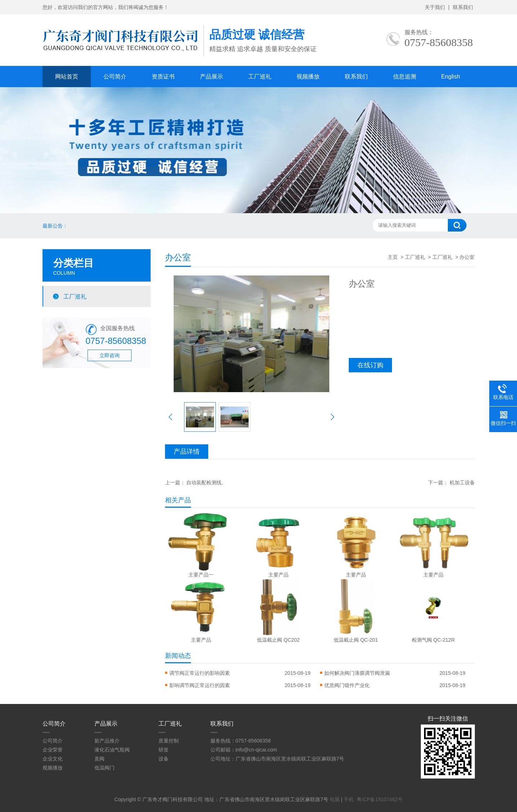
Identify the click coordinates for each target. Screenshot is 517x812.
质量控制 (169, 741)
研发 (164, 750)
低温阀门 (104, 768)
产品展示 (211, 77)
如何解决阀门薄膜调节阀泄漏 (357, 673)
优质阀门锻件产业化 (347, 685)
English (451, 77)
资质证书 (163, 77)
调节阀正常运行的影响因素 (200, 673)
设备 (164, 759)
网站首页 (67, 77)
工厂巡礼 (260, 77)
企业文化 (53, 759)
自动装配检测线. (205, 483)
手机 (349, 799)
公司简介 (115, 77)
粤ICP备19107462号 (380, 799)
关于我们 (435, 7)
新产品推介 (107, 741)
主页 (393, 257)
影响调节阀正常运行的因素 (200, 685)
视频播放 (308, 77)
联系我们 (463, 7)
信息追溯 (405, 77)
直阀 (99, 759)
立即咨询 (110, 355)
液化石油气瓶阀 (112, 750)
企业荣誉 (53, 750)
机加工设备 (462, 483)
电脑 (335, 799)
